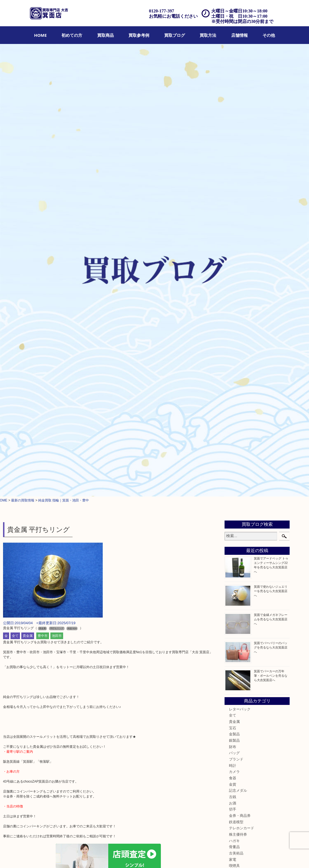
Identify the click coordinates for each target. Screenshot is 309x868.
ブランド (236, 313)
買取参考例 (139, 35)
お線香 (234, 432)
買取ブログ (175, 35)
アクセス (151, 856)
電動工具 (236, 426)
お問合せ (179, 856)
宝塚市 (234, 548)
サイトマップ (237, 856)
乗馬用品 (236, 495)
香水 (233, 457)
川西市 (234, 560)
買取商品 (105, 35)
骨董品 (234, 401)
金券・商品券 (240, 370)
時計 (233, 319)
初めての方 (72, 35)
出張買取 (117, 856)
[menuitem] (40, 35)
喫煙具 (234, 420)
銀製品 (234, 294)
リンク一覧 (259, 856)
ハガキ (234, 394)
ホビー (234, 488)
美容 (233, 470)
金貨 (233, 338)
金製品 (234, 288)
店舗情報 (240, 35)
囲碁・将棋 (238, 501)
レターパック (240, 263)
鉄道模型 (236, 376)
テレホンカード (242, 382)
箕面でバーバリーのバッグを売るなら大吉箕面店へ (271, 201)
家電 (233, 413)
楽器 (233, 451)
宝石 (233, 282)
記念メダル (238, 344)
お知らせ (236, 514)
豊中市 (43, 190)
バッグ (234, 307)
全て (15, 190)
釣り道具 (236, 445)
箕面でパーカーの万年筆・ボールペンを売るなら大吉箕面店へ (271, 229)
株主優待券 (238, 388)
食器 (233, 332)
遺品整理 (134, 856)
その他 (269, 35)
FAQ (165, 856)
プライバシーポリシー (207, 856)
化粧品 (234, 463)
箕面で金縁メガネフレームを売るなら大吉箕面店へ (271, 173)
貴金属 (28, 190)
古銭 (233, 351)
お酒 (233, 357)
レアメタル (238, 482)
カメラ (234, 326)
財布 (233, 300)
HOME (40, 35)
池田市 (57, 190)
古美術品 (236, 407)
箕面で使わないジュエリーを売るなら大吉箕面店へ (271, 145)
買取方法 (208, 35)
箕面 (233, 529)
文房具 (234, 438)
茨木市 (234, 542)
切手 (233, 363)
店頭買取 (100, 856)
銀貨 (233, 476)
